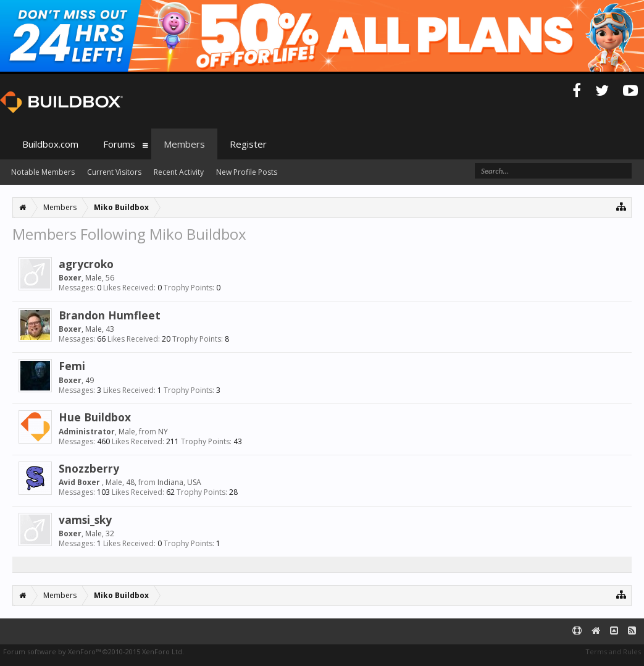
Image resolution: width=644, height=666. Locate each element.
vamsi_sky (85, 520)
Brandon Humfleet (110, 315)
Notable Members (43, 172)
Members (184, 144)
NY (163, 432)
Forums (119, 144)
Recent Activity (179, 172)
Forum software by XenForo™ (94, 651)
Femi (72, 366)
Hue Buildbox (95, 417)
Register (248, 144)
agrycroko (86, 264)
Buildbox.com (50, 144)
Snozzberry (89, 468)
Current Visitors (114, 172)
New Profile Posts (247, 172)
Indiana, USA (179, 482)
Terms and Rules (613, 651)
